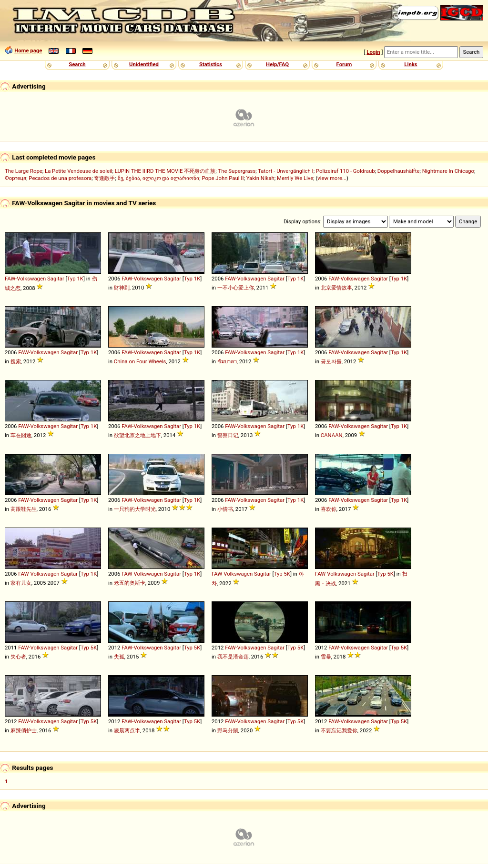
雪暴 (326, 657)
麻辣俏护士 (24, 730)
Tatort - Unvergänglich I (285, 171)
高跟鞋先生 (24, 509)
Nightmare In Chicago (448, 171)
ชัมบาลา (227, 361)
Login (373, 52)
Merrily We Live (295, 178)
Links (411, 64)
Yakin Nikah (260, 178)
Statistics (211, 64)
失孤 (119, 657)
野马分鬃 (228, 730)
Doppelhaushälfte (399, 171)
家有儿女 (21, 583)
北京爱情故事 (336, 288)
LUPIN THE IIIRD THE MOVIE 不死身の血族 (165, 171)
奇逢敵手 (104, 178)
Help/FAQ (277, 64)
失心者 (18, 657)
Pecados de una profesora (60, 178)
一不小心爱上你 (236, 288)
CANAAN (332, 435)
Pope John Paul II (223, 178)
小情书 (225, 509)
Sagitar (56, 279)
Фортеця (15, 178)
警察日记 (228, 435)
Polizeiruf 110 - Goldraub (346, 171)
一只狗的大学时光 (135, 509)
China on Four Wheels (140, 361)
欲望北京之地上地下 (137, 435)
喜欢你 (329, 509)
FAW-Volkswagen (25, 279)
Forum (344, 64)
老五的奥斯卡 (130, 583)
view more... (332, 178)
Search (77, 64)
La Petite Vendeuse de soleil (78, 171)
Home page (28, 50)
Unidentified (144, 64)
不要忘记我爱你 (339, 730)
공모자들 (331, 361)
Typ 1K (75, 279)
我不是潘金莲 (233, 657)
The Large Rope (24, 171)
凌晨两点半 (127, 730)
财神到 (122, 288)
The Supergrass (237, 171)
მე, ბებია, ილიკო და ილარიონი (159, 178)
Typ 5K (282, 574)
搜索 (16, 361)
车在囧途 (21, 435)
